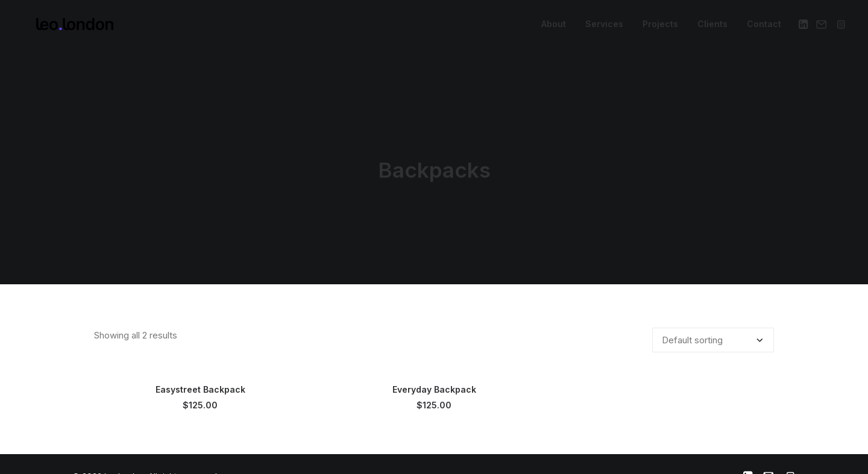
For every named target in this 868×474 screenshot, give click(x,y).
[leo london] (60, 28)
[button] (804, 28)
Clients (712, 27)
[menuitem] (554, 28)
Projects (660, 27)
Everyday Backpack (434, 385)
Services (604, 27)
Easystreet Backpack (200, 385)
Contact (764, 27)
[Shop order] (713, 335)
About (554, 27)
